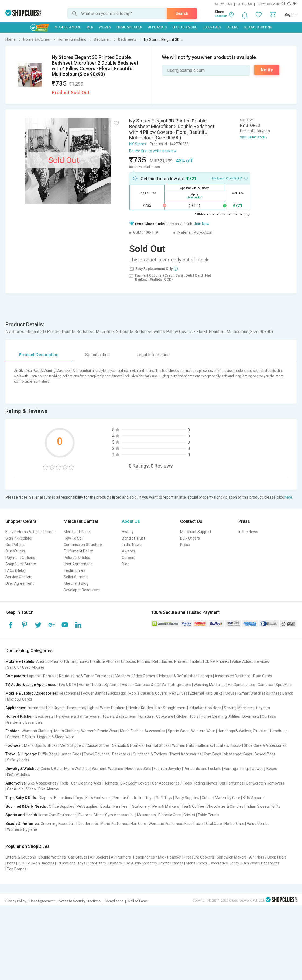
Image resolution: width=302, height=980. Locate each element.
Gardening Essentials (25, 722)
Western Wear (203, 731)
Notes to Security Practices (80, 901)
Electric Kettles (140, 708)
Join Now (202, 224)
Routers (66, 676)
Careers (129, 558)
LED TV (24, 863)
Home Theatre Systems (99, 685)
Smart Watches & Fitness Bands (266, 693)
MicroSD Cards (20, 699)
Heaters (115, 863)
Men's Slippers (72, 745)
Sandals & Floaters (128, 745)
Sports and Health (21, 815)
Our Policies (15, 545)
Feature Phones (105, 661)
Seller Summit (76, 577)
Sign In (291, 15)
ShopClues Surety (21, 564)
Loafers (222, 745)
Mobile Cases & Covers (148, 693)
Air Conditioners (241, 685)
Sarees (13, 737)
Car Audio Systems (141, 863)
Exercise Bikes (91, 815)
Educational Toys (69, 798)
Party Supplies (187, 798)
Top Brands (17, 869)
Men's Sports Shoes (41, 745)
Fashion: (13, 731)
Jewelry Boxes (265, 769)
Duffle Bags (48, 754)
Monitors (122, 676)
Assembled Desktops (233, 676)
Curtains (269, 716)
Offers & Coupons (21, 857)
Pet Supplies (87, 806)
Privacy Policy (16, 901)
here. (289, 497)
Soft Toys (164, 798)
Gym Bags (212, 754)
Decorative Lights (224, 863)
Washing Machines (210, 685)
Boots (236, 745)
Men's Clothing (66, 731)
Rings (245, 769)
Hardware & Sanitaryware (78, 716)
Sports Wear (178, 731)
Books (106, 806)
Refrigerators (180, 685)
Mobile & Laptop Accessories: (32, 693)
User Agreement (20, 583)
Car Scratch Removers (265, 783)
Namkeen (121, 806)
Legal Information (153, 355)
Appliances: (16, 708)
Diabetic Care (170, 815)
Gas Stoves (78, 857)
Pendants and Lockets (203, 769)
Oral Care (214, 824)
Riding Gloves (206, 783)
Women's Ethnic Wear (99, 731)
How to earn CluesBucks (229, 178)
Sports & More (185, 27)
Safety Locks (18, 760)
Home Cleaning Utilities (220, 716)
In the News (132, 545)
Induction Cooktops (205, 708)
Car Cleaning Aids (86, 783)
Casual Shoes (98, 745)
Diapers (45, 798)
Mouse (231, 693)
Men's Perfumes (114, 824)
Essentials (212, 27)
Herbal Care (234, 824)
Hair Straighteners (171, 708)
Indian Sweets (258, 806)
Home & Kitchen (130, 27)
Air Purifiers (121, 857)
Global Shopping (258, 27)
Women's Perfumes (165, 824)
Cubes (207, 798)
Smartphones (78, 661)
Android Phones (50, 661)
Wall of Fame (138, 901)
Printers (50, 676)
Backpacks (117, 693)
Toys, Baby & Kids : (22, 798)
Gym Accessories (120, 815)
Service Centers (19, 577)
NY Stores (138, 144)
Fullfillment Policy (78, 551)
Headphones (70, 693)
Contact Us (244, 4)
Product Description (39, 355)
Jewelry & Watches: (23, 769)
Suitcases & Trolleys (150, 754)
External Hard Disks (206, 693)
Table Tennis (208, 815)
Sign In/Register (19, 538)
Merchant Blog (76, 583)
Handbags (279, 731)
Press (185, 545)
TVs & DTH (67, 685)
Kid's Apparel (254, 798)
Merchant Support (196, 532)
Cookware (165, 716)
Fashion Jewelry (167, 769)
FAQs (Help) (15, 570)
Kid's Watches (19, 775)
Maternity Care (228, 798)
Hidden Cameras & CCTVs (144, 685)
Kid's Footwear (98, 798)
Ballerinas (205, 745)
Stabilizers (97, 863)
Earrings (231, 769)
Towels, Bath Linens (119, 716)
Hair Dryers (55, 708)
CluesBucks (15, 551)
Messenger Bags (238, 754)
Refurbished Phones (170, 661)
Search (182, 13)
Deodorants (88, 824)
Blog (126, 564)
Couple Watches (52, 857)
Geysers (263, 708)
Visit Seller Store (252, 137)
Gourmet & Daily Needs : (27, 806)
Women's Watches (107, 769)
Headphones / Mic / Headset (157, 857)
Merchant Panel (77, 532)
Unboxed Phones (135, 661)
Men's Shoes (196, 863)
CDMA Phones (217, 661)
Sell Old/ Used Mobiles (26, 667)
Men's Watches (77, 769)
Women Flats (183, 745)
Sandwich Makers (232, 857)
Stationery (141, 806)
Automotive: (16, 783)
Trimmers (35, 708)
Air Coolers (99, 857)
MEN (90, 27)
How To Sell (73, 538)
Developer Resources (82, 590)
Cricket (189, 815)
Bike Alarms (49, 789)
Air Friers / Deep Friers (268, 857)
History (128, 532)
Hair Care (138, 824)
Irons (11, 863)
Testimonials (75, 570)
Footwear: (14, 745)
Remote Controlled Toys (133, 798)
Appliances (157, 27)
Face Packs (194, 824)
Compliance (114, 901)
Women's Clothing (37, 731)
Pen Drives (178, 693)
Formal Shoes (158, 745)
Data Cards (263, 676)
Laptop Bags (71, 754)
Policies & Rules (77, 558)
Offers (232, 27)
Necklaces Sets (138, 769)
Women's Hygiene (22, 829)
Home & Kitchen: (20, 716)
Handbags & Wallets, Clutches (243, 731)
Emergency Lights (82, 708)
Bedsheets (44, 716)
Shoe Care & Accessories (265, 745)
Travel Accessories (185, 754)
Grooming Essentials (58, 824)
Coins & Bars (51, 769)
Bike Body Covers (135, 783)
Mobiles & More (68, 27)
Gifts (276, 806)
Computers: (16, 676)
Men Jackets (43, 863)
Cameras (265, 685)
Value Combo (258, 824)
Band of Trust (133, 538)
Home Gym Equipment (57, 815)
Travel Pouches (97, 754)
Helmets (111, 783)
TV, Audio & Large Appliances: (31, 685)
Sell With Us (223, 4)
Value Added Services (250, 661)
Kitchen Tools (187, 716)
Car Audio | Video (21, 789)
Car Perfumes (231, 783)
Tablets (196, 661)
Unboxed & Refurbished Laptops (185, 676)
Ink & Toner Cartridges (94, 676)
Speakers (284, 685)
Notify (267, 70)
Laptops (34, 676)
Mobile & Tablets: (20, 661)
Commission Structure (83, 545)
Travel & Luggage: (21, 754)
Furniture (146, 716)
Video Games (144, 676)
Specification (97, 355)
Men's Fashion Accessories (143, 731)
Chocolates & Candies (225, 806)
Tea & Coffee (193, 806)
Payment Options (20, 558)
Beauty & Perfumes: (23, 824)
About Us (131, 521)
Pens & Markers (166, 806)
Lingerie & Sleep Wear (56, 737)
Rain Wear (250, 863)
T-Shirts (28, 737)
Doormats (251, 716)
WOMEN (105, 27)
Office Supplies (61, 806)
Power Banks (94, 693)
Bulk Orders (190, 538)
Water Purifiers (113, 708)
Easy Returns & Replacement (30, 532)
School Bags (265, 754)
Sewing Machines (239, 708)
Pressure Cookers (199, 857)
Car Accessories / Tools (172, 783)
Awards (128, 551)
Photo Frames (171, 863)
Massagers (146, 815)
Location (221, 16)
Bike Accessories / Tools (48, 783)
